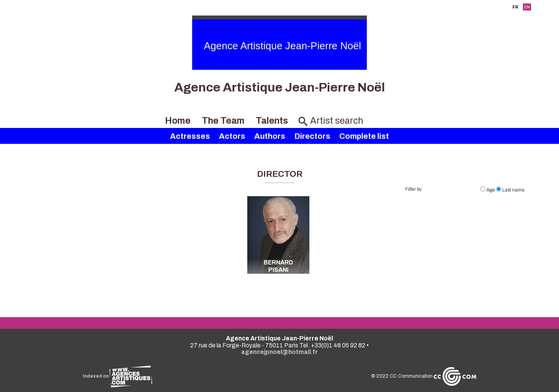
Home (178, 121)
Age (488, 190)
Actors (232, 136)
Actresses (190, 136)
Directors (312, 136)
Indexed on (117, 376)
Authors (270, 136)
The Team (223, 121)
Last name (510, 190)
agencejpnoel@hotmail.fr (279, 352)
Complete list (364, 136)
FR (515, 7)
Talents (272, 121)
